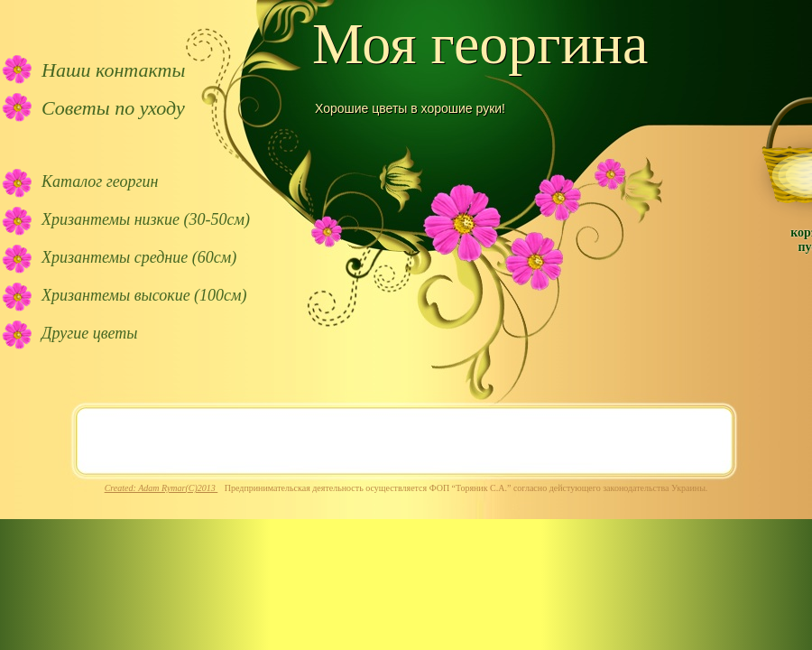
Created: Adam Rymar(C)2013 (161, 488)
